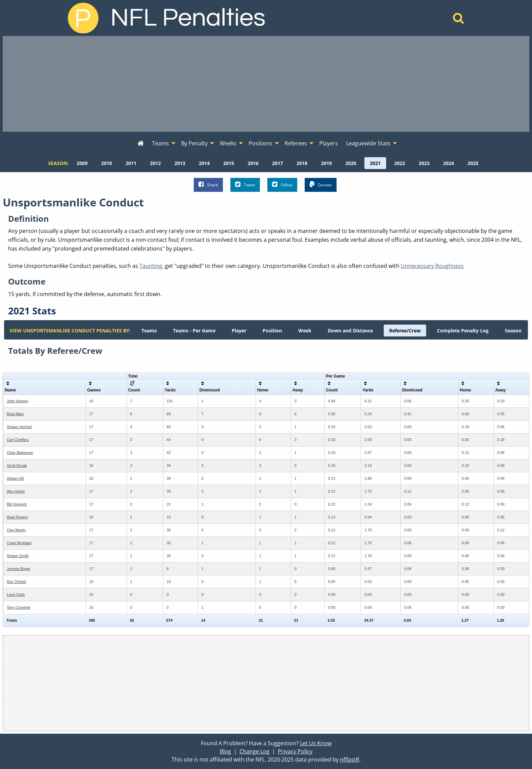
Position (272, 331)
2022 (400, 163)
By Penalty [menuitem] (194, 143)
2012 (155, 163)
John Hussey (18, 401)
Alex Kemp (16, 491)
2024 (449, 163)
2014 (204, 163)
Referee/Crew (405, 331)
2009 (82, 163)
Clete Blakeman (20, 453)
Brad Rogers (17, 517)
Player (239, 331)
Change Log (254, 751)
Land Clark (16, 594)
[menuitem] (141, 144)
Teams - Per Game (194, 331)
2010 (107, 163)
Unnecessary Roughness (432, 266)
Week (305, 331)
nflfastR (350, 759)
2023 (424, 163)
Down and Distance (350, 331)
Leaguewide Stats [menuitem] (368, 143)
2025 (473, 163)
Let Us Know (316, 743)
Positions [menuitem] (261, 143)
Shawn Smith (18, 556)
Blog (225, 751)
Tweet (245, 185)
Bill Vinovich (17, 504)
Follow (282, 185)
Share (208, 185)
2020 (351, 163)
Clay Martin (16, 530)
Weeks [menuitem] (228, 143)
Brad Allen (15, 414)
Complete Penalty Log (463, 331)
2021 (375, 163)
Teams (149, 331)
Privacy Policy (295, 751)
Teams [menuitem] (160, 143)
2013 (180, 163)
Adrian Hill (15, 478)
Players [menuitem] (329, 143)
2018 (302, 163)
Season (513, 331)
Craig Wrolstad (19, 543)
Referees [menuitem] (296, 143)
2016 (253, 163)
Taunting (151, 266)
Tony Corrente (18, 607)
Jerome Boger (18, 569)
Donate (321, 185)
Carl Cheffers (18, 440)
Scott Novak (17, 465)
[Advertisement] (266, 84)
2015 (229, 163)
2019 (326, 163)
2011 (131, 163)
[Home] (459, 20)
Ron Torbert (16, 582)
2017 (278, 163)
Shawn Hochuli (19, 427)
